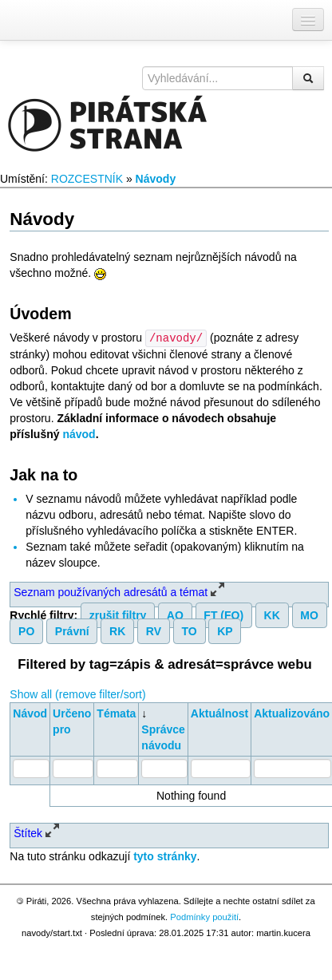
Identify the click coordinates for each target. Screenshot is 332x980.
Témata (116, 713)
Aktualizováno (292, 713)
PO (26, 630)
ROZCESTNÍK (87, 179)
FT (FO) (223, 614)
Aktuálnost (219, 713)
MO (309, 614)
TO (190, 630)
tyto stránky (165, 856)
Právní (72, 630)
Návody (156, 179)
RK (117, 630)
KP (225, 630)
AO (175, 614)
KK (272, 614)
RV (154, 630)
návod (79, 433)
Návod (30, 713)
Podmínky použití (204, 916)
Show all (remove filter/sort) (77, 694)
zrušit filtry (118, 614)
